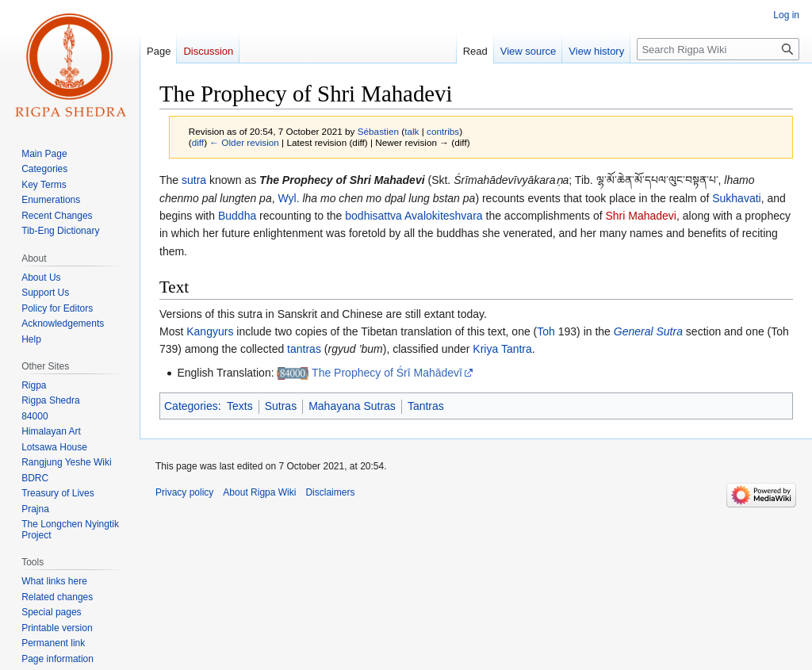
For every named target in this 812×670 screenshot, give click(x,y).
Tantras (426, 406)
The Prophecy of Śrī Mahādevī (387, 373)
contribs (443, 131)
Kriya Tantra (502, 349)
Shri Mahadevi (641, 216)
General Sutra (648, 331)
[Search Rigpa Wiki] (718, 49)
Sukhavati (736, 198)
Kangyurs (210, 331)
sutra (194, 180)
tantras (304, 349)
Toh (546, 331)
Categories (191, 406)
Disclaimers (330, 492)
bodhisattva (373, 216)
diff (198, 142)
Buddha (237, 216)
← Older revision (244, 142)
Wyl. (288, 198)
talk (412, 131)
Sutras (281, 406)
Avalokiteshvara (444, 216)
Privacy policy (184, 492)
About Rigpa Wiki (259, 492)
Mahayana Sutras (352, 406)
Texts (240, 406)
